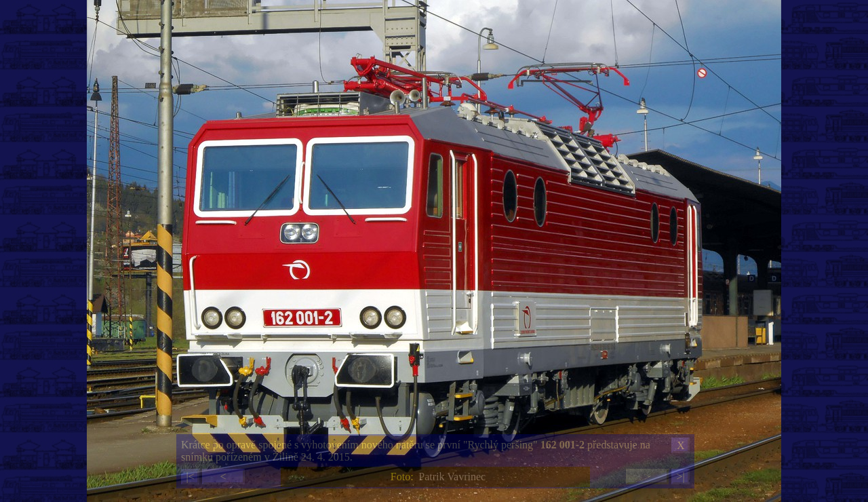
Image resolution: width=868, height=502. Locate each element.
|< (190, 477)
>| (680, 477)
